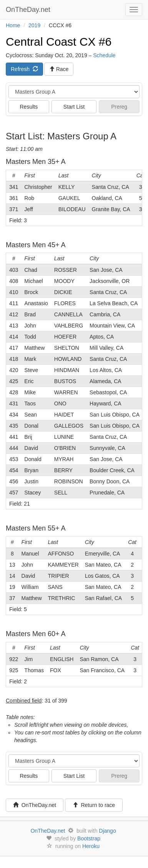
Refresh (24, 69)
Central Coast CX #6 (59, 42)
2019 (34, 25)
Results (29, 107)
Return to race (94, 805)
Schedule (104, 55)
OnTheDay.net (29, 10)
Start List (74, 107)
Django (107, 831)
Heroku (91, 846)
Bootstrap (89, 838)
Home (13, 25)
